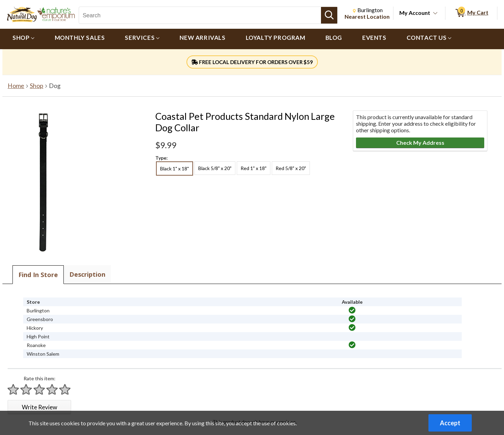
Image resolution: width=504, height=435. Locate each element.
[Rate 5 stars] (65, 389)
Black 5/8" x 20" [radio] (215, 168)
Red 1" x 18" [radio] (254, 168)
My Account (415, 13)
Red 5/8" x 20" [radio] (291, 168)
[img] (352, 310)
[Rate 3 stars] (40, 389)
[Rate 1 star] (14, 389)
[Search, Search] (200, 15)
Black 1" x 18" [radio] (175, 168)
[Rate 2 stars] (26, 389)
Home (16, 86)
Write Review (40, 407)
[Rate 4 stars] (52, 389)
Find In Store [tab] (38, 275)
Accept (450, 423)
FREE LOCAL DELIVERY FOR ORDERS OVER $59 (252, 62)
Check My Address (420, 143)
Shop (37, 86)
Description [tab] (87, 274)
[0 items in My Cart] (471, 13)
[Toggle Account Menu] (435, 14)
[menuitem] (24, 39)
